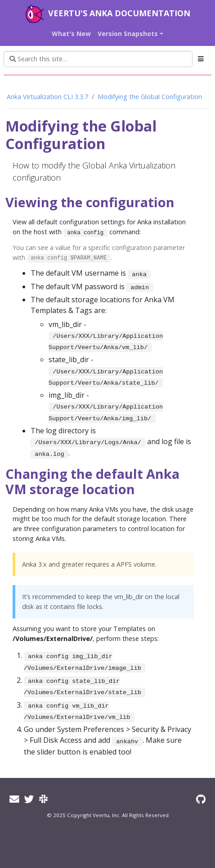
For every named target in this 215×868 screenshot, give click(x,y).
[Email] (14, 799)
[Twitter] (29, 799)
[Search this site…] (98, 59)
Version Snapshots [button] (128, 34)
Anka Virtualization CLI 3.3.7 (47, 97)
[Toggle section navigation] (201, 59)
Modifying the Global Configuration (150, 97)
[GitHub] (201, 799)
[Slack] (43, 799)
